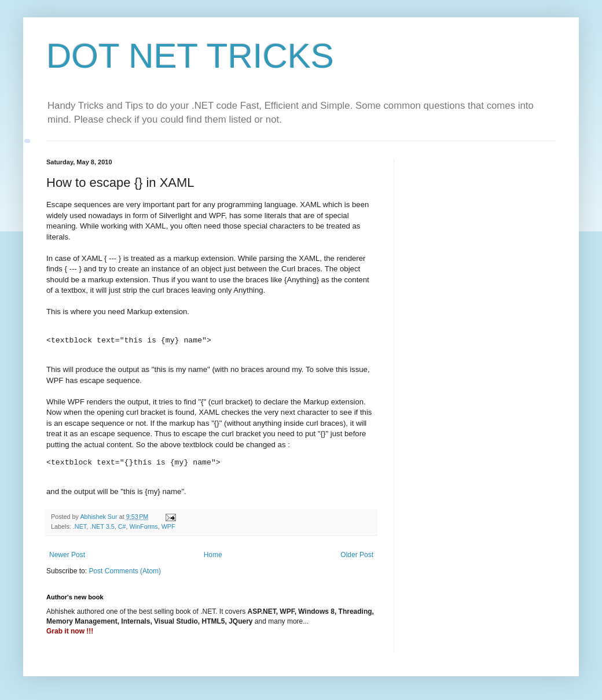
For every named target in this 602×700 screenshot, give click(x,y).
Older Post (357, 555)
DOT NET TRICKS (190, 56)
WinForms (143, 526)
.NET (80, 526)
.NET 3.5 (102, 526)
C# (122, 526)
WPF (168, 526)
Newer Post (67, 555)
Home (213, 555)
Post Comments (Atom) (125, 571)
